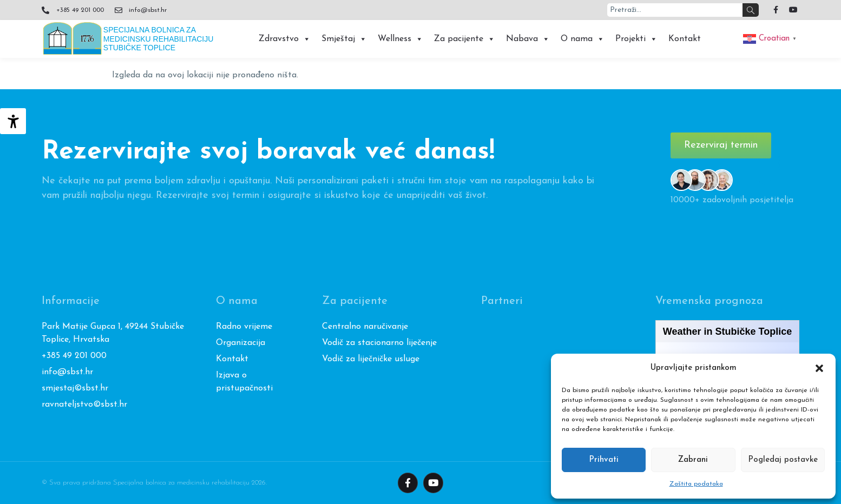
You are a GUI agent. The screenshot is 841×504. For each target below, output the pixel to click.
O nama (583, 39)
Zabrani (693, 460)
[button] (819, 368)
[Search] (751, 10)
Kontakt (685, 39)
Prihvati (604, 460)
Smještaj (344, 39)
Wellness (400, 39)
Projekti (636, 39)
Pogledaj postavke (783, 460)
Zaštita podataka (696, 484)
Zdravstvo (285, 39)
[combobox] (675, 10)
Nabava (528, 39)
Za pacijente (465, 39)
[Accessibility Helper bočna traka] (13, 121)
